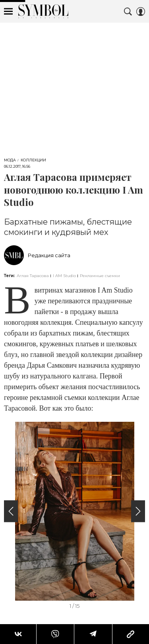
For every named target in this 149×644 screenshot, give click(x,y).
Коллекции (33, 160)
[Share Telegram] (93, 634)
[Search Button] (128, 12)
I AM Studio (64, 276)
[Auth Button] (141, 12)
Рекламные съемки (100, 276)
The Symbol (43, 11)
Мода (10, 160)
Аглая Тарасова (33, 276)
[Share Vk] (18, 634)
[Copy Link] (131, 634)
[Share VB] (55, 634)
